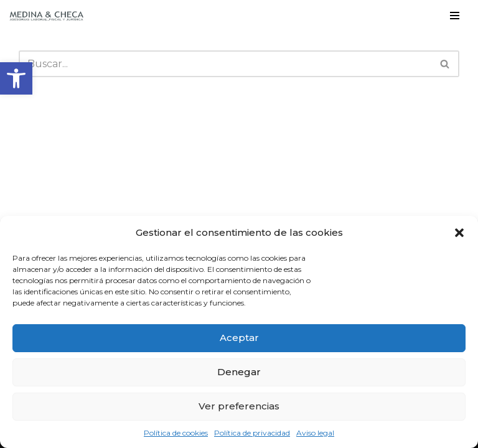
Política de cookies (176, 433)
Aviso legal (315, 433)
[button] (16, 78)
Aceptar (239, 338)
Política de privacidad (252, 433)
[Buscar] (225, 64)
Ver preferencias (239, 406)
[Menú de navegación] (455, 16)
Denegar (239, 372)
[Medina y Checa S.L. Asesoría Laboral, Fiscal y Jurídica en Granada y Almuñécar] (47, 16)
